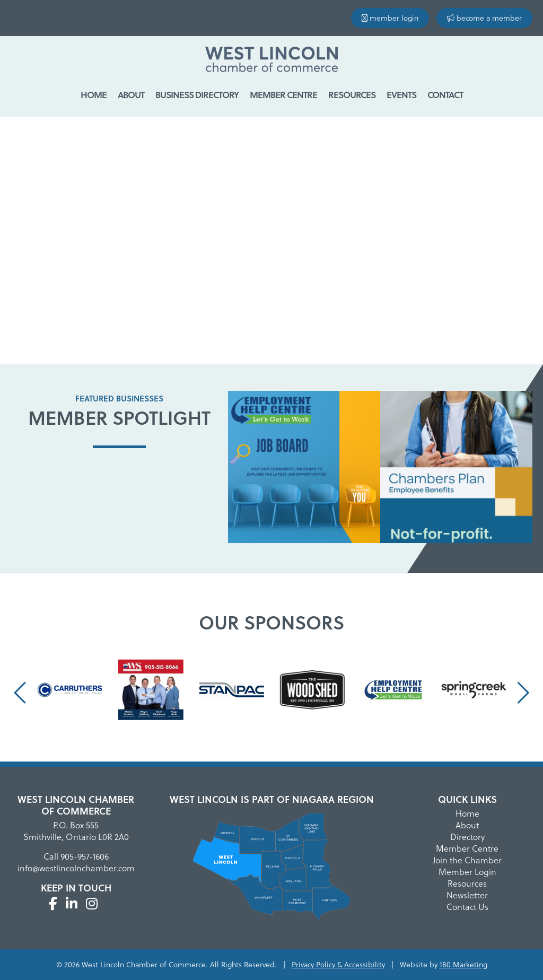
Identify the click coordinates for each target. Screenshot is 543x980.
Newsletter (467, 895)
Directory (467, 837)
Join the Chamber (467, 860)
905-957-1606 (85, 856)
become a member (484, 18)
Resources (352, 95)
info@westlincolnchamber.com (76, 868)
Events (401, 95)
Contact (445, 95)
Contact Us (467, 907)
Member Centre (283, 95)
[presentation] (21, 692)
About (131, 95)
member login (390, 18)
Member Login (467, 872)
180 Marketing (463, 964)
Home (94, 95)
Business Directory (197, 95)
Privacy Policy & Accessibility (338, 964)
